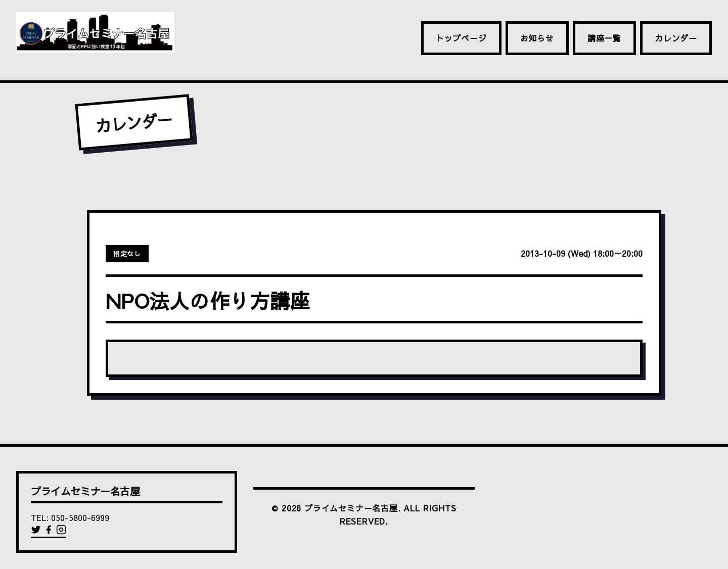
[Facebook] (50, 532)
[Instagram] (61, 532)
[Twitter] (37, 532)
